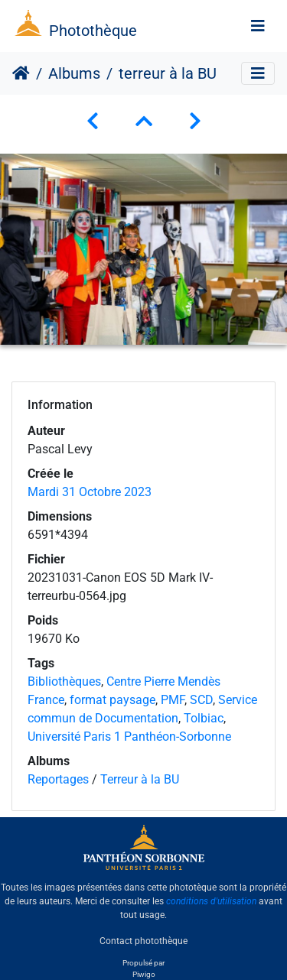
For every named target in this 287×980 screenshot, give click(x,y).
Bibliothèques (64, 681)
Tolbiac (204, 718)
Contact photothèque (143, 941)
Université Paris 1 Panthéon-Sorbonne (129, 737)
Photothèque (93, 31)
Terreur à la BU (140, 779)
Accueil (21, 73)
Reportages (58, 779)
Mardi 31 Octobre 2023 (90, 492)
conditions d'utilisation (211, 901)
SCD (201, 700)
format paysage (113, 700)
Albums (74, 73)
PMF (173, 700)
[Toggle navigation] (258, 26)
